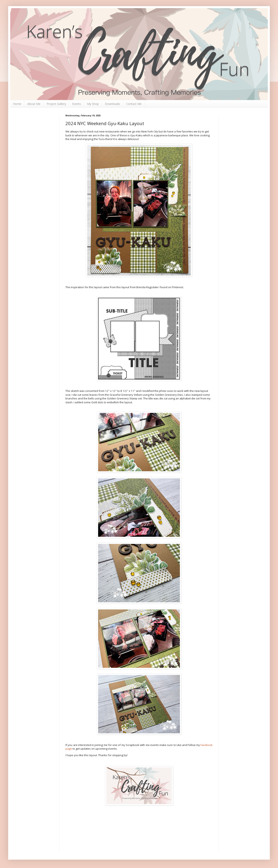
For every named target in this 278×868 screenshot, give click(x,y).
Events (77, 104)
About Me (34, 104)
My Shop (93, 104)
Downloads (112, 104)
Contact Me (134, 104)
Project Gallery (56, 104)
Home (17, 104)
